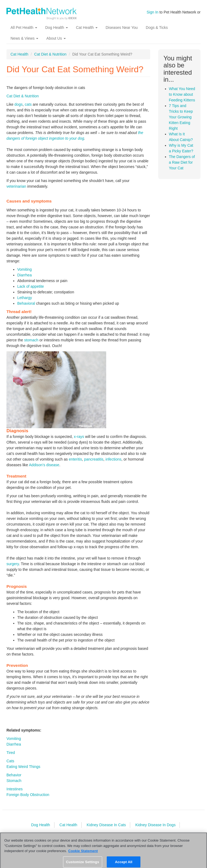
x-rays (79, 437)
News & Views (24, 38)
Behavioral (26, 303)
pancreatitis (94, 459)
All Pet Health (24, 28)
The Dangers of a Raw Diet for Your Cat (182, 162)
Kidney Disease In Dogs (155, 825)
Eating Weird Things (23, 767)
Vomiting (25, 269)
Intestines (15, 789)
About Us (56, 38)
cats (28, 104)
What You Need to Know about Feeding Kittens (182, 94)
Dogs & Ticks (157, 28)
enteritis (75, 459)
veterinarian (16, 186)
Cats (10, 761)
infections (113, 459)
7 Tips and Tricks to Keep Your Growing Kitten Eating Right (181, 117)
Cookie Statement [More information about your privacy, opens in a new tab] (83, 853)
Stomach (14, 781)
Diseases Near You (122, 28)
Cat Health (87, 28)
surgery (13, 564)
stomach (31, 340)
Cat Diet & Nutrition (50, 54)
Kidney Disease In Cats (106, 825)
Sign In (153, 12)
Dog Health (57, 28)
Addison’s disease (44, 465)
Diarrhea (25, 275)
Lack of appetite (31, 286)
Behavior (14, 775)
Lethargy (25, 298)
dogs (19, 104)
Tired (11, 753)
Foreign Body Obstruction (28, 795)
